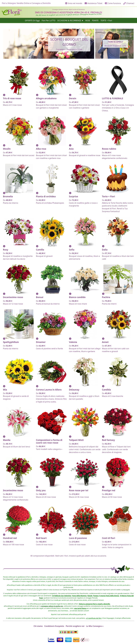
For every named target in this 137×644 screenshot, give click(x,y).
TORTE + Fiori (106, 21)
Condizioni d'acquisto (54, 626)
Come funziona (113, 3)
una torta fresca (80, 608)
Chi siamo (38, 626)
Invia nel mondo (74, 3)
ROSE (88, 21)
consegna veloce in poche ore (52, 606)
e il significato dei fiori (94, 618)
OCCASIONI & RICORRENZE (69, 21)
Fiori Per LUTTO (49, 21)
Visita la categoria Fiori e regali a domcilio (94, 604)
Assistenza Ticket (93, 3)
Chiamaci (129, 3)
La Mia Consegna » (95, 626)
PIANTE (95, 21)
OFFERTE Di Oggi (32, 21)
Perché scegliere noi (75, 626)
